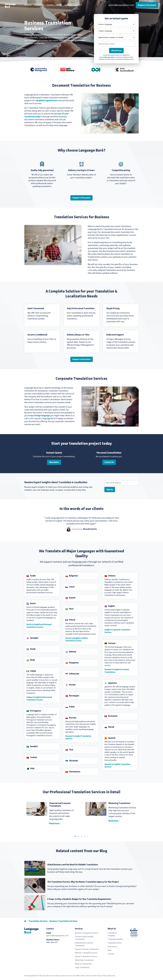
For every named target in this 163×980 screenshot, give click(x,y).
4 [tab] (85, 836)
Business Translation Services (64, 921)
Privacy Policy (102, 976)
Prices (59, 5)
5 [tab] (88, 836)
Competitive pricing (121, 170)
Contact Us (109, 462)
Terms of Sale (91, 976)
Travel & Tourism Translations (87, 949)
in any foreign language (39, 416)
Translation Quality (115, 939)
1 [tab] (75, 836)
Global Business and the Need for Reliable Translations (73, 865)
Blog (109, 950)
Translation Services (38, 921)
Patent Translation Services (86, 957)
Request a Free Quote (147, 5)
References (39, 5)
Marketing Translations (119, 803)
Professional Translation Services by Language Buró (12, 6)
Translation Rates (115, 943)
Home (25, 921)
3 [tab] (81, 836)
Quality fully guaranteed (42, 170)
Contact (78, 5)
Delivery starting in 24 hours (81, 170)
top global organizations (47, 101)
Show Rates (54, 462)
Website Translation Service (86, 953)
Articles (68, 5)
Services (28, 5)
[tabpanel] (81, 815)
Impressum (111, 976)
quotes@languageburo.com (121, 5)
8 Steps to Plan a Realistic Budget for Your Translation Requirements (79, 899)
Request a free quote (81, 198)
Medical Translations (83, 964)
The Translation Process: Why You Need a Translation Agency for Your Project (83, 882)
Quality (50, 5)
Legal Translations (82, 968)
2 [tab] (78, 836)
